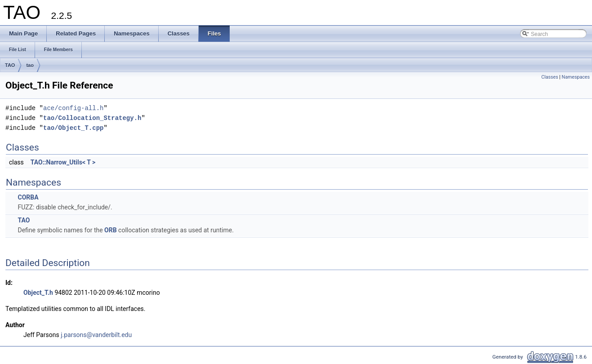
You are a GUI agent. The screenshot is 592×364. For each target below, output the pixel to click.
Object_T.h (38, 293)
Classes (550, 77)
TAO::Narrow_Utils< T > (63, 162)
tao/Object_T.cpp (73, 128)
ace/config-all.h (73, 108)
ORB (111, 230)
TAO (10, 65)
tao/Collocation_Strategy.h (92, 118)
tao (30, 65)
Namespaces (576, 77)
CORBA (28, 197)
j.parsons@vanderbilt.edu (96, 335)
